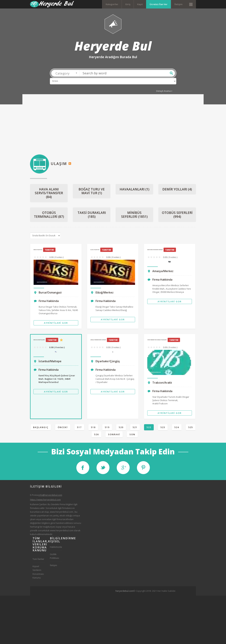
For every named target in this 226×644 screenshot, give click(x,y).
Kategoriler (112, 4)
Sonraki (114, 435)
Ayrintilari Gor (56, 324)
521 (135, 428)
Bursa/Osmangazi (50, 293)
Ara (171, 74)
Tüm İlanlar (38, 560)
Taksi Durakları (92, 216)
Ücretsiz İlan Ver (159, 4)
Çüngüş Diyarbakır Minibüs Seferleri (98, 341)
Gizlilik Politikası (54, 557)
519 (107, 428)
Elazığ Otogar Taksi (95, 251)
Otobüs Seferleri (177, 216)
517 (79, 428)
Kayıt (140, 4)
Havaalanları (134, 190)
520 (121, 428)
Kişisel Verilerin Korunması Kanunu (38, 573)
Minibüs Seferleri (134, 216)
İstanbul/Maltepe (50, 362)
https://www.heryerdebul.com (45, 501)
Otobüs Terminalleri (49, 216)
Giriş (128, 4)
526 (96, 435)
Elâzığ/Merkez (105, 293)
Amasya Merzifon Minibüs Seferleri (155, 251)
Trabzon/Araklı (162, 384)
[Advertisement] (113, 126)
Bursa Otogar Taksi (38, 251)
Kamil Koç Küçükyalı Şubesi (39, 341)
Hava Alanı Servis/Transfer (49, 194)
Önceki (63, 428)
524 (177, 428)
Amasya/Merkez (163, 272)
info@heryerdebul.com (50, 496)
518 (93, 428)
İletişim (178, 4)
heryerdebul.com (124, 592)
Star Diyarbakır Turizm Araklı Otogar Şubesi (157, 341)
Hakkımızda (56, 548)
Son (132, 435)
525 (191, 428)
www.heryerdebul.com (62, 513)
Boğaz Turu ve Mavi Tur (92, 192)
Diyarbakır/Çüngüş (108, 362)
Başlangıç (41, 428)
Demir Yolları (177, 190)
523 (163, 428)
